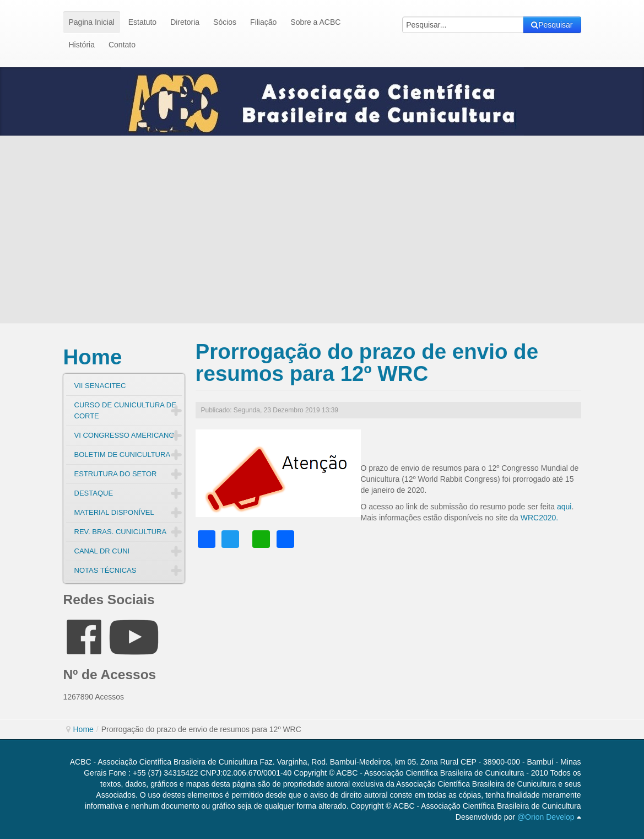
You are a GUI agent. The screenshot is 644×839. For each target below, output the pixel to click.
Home (93, 357)
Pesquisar (552, 25)
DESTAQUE (94, 493)
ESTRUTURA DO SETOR (116, 474)
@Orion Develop (546, 817)
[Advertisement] (322, 230)
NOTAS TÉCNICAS (105, 570)
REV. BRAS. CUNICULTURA (121, 532)
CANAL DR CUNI (102, 551)
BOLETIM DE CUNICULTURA (123, 455)
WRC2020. (538, 518)
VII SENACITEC (100, 386)
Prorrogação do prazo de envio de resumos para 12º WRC (367, 362)
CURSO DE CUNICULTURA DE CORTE (125, 410)
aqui (564, 507)
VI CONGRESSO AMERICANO (125, 435)
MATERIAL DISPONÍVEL (114, 512)
